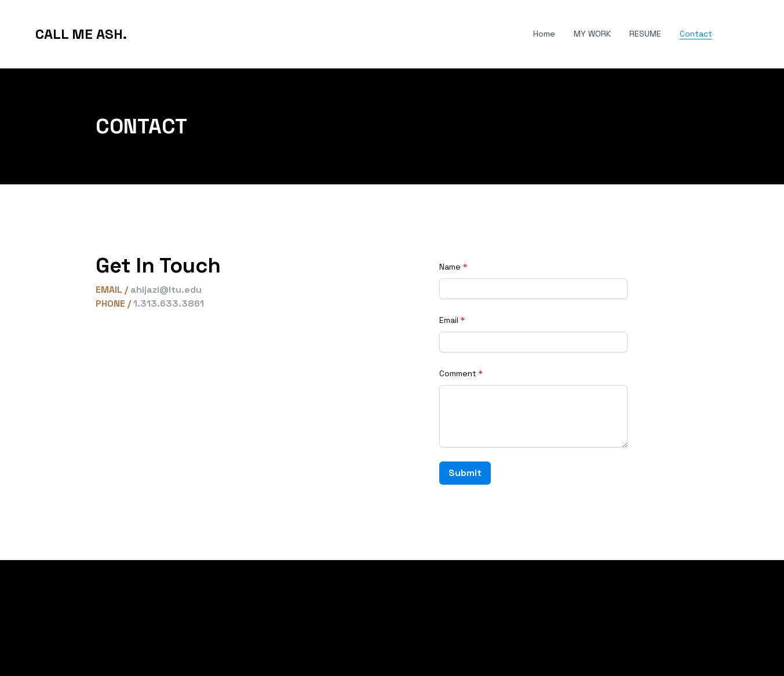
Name (450, 267)
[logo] (81, 34)
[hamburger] (141, 34)
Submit (465, 473)
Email (449, 320)
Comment (458, 373)
